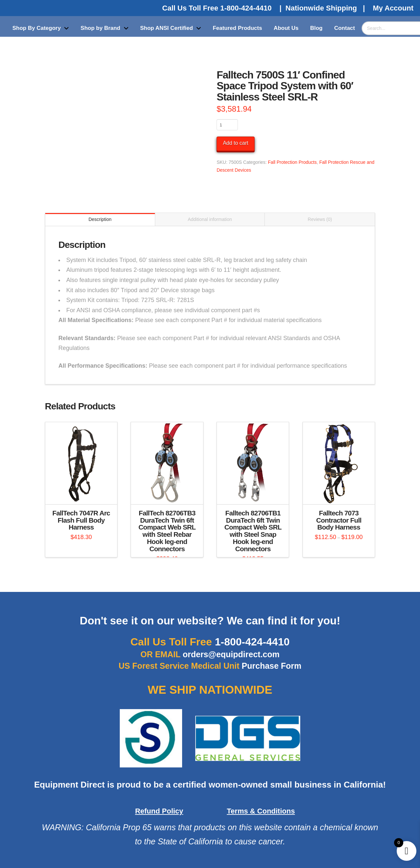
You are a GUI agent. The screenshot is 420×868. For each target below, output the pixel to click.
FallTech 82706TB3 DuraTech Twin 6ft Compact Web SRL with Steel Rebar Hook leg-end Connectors (167, 531)
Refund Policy (159, 811)
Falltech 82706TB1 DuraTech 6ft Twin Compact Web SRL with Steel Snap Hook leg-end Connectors (253, 531)
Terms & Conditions (261, 811)
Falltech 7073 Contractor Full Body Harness (339, 520)
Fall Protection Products (293, 162)
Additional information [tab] (210, 219)
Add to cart (235, 143)
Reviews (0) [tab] (320, 219)
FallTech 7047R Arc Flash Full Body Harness (81, 520)
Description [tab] (100, 219)
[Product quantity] (227, 125)
